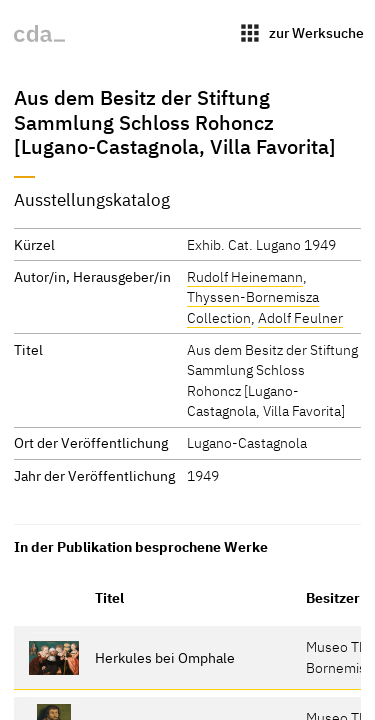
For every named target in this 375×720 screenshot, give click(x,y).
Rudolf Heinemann (245, 276)
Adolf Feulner (300, 317)
